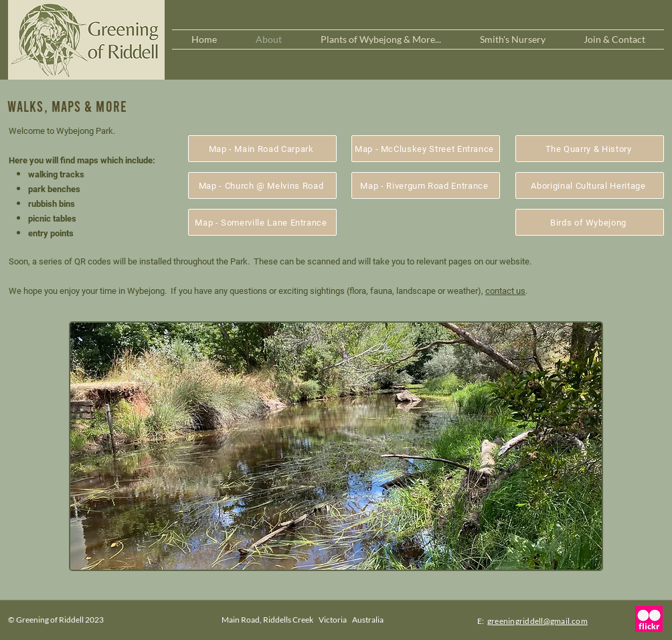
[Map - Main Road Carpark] (262, 149)
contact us (505, 291)
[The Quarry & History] (590, 149)
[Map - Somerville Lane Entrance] (262, 222)
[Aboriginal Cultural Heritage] (590, 185)
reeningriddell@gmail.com (539, 621)
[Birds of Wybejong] (590, 222)
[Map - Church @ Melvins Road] (262, 185)
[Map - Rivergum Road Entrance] (426, 185)
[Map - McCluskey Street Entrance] (426, 149)
